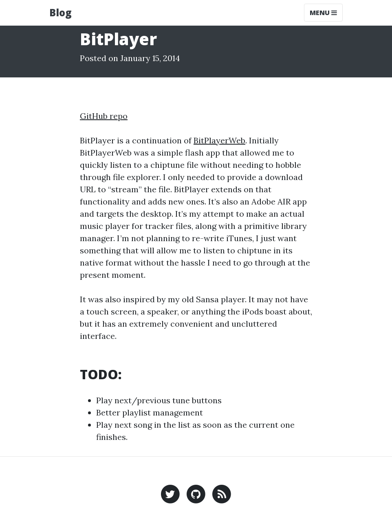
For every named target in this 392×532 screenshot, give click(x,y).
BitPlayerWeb (219, 140)
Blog (61, 12)
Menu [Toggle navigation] (323, 13)
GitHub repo (104, 116)
